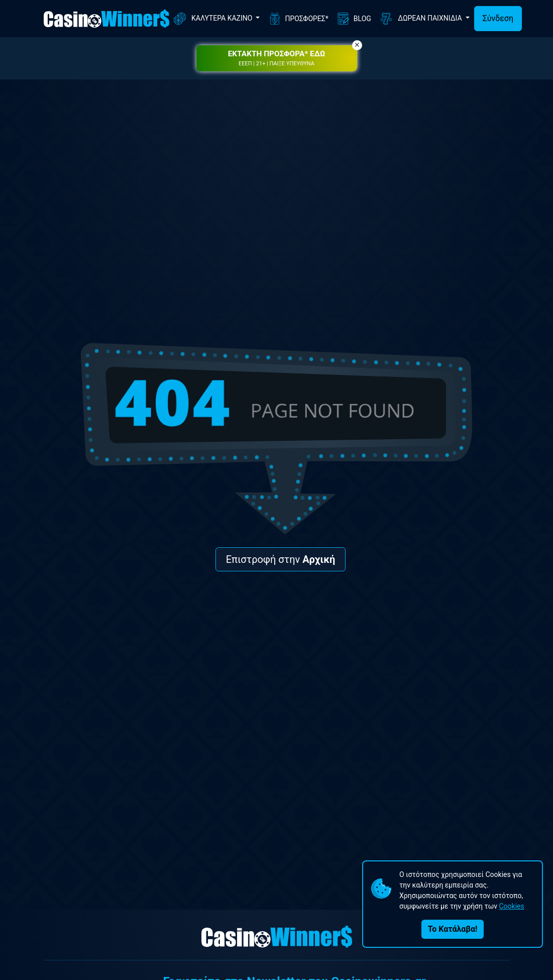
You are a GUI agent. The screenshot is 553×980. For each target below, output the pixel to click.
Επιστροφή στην (281, 559)
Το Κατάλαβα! (453, 929)
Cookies (511, 906)
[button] (277, 58)
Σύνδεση (498, 18)
